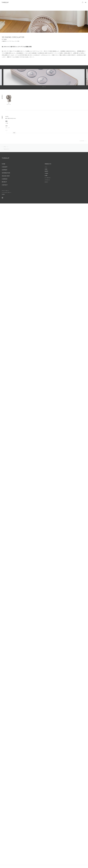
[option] (44, 77)
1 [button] (43, 87)
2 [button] (44, 87)
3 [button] (45, 87)
